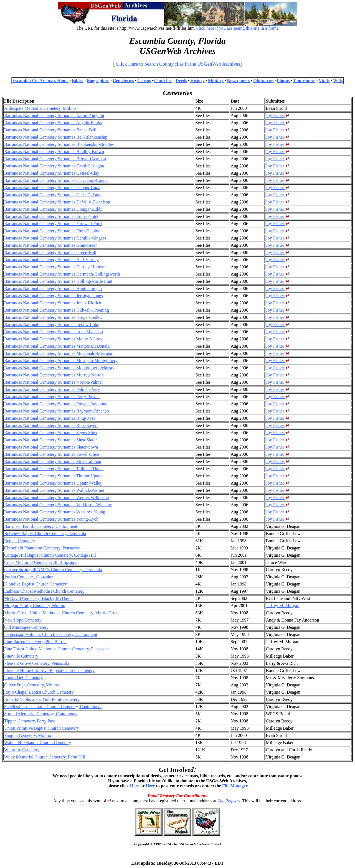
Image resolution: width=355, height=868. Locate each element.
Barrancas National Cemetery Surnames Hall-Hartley (51, 260)
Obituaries (263, 81)
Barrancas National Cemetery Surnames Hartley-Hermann (56, 267)
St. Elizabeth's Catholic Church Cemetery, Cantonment (53, 707)
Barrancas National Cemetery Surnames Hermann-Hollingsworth (62, 274)
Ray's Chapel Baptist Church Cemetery (39, 692)
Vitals (324, 81)
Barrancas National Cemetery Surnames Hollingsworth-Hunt (58, 281)
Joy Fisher (278, 115)
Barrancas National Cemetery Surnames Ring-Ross (50, 418)
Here (135, 786)
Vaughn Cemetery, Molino (28, 735)
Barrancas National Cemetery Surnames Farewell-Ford (53, 224)
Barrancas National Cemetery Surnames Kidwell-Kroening (57, 310)
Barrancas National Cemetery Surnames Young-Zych (51, 519)
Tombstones (304, 81)
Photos (283, 81)
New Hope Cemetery (23, 620)
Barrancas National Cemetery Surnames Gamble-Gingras (55, 238)
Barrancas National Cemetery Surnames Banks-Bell (50, 130)
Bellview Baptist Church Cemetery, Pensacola (45, 534)
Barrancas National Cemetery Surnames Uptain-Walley (53, 483)
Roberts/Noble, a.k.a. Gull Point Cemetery (42, 699)
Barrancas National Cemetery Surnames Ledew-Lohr (51, 324)
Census (144, 81)
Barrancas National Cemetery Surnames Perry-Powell (52, 397)
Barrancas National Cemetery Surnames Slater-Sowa (51, 447)
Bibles (78, 81)
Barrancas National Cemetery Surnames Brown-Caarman (55, 159)
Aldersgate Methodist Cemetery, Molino (40, 108)
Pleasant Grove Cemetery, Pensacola (37, 663)
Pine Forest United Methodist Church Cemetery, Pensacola (56, 649)
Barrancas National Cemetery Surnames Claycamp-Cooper (57, 180)
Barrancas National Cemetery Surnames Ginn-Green (51, 245)
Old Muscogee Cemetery (26, 627)
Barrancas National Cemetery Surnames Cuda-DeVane (53, 195)
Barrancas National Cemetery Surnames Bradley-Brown (54, 152)
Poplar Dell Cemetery (24, 678)
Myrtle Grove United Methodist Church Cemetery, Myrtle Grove (62, 613)
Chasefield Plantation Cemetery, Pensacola (42, 548)
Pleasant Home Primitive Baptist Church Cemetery (50, 670)
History (197, 81)
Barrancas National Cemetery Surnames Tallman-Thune (54, 469)
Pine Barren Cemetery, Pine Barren (35, 642)
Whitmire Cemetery (22, 750)
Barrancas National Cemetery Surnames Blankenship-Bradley (59, 144)
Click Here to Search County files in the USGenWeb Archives (177, 64)
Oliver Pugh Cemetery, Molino (32, 685)
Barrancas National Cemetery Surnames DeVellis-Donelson (57, 202)
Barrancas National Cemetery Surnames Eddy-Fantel (51, 216)
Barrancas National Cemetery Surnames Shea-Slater (50, 440)
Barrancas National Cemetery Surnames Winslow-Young (55, 512)
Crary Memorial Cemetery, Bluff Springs (41, 562)
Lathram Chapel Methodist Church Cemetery (44, 591)
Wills (338, 81)
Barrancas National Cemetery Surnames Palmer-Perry (52, 389)
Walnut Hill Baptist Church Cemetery (38, 743)
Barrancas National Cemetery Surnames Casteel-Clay (52, 173)
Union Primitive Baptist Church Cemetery (42, 728)
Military (216, 81)
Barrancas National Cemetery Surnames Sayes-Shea (50, 433)
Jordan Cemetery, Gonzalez (29, 577)
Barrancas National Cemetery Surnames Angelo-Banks (53, 123)
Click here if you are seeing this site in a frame (237, 28)
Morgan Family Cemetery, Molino (35, 606)
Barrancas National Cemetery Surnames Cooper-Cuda (52, 188)
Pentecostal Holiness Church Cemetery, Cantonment (51, 634)
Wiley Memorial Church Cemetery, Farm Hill (45, 757)
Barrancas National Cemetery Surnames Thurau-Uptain (53, 476)
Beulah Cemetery (20, 541)
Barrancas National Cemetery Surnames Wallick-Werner (54, 490)
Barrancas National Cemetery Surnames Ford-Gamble (52, 231)
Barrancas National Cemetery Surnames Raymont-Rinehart (57, 411)
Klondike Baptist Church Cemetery (35, 584)
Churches (163, 81)
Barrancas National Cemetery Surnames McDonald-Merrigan (59, 353)
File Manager (235, 786)
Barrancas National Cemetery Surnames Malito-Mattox (53, 339)
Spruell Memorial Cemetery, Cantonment (41, 714)
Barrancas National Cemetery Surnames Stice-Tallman (53, 461)
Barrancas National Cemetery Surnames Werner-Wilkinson (57, 497)
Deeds (181, 81)
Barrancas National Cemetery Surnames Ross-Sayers (51, 425)
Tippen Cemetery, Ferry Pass (30, 721)
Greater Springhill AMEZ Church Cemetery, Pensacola (53, 570)
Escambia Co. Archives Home (40, 81)
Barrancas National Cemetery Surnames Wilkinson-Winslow (58, 505)
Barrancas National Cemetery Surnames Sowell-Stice (52, 454)
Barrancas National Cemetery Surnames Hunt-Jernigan (53, 288)
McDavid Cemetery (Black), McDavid (38, 598)
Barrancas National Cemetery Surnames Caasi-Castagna (54, 166)
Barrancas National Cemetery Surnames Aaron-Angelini (54, 115)
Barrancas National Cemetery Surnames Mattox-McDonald (57, 346)
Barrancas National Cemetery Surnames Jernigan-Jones (53, 296)
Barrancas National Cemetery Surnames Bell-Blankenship (56, 137)
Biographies (98, 81)
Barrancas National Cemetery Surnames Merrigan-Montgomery (61, 361)
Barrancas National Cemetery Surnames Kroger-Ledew (53, 317)
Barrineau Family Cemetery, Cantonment (41, 526)
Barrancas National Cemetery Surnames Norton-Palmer (54, 382)
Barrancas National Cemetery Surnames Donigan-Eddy (53, 209)
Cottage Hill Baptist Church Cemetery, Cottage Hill (50, 555)
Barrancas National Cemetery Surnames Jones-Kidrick (53, 303)
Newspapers (239, 81)
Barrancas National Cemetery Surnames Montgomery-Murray (59, 368)
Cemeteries (123, 81)
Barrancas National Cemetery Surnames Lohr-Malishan (54, 332)
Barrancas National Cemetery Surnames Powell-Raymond (56, 404)
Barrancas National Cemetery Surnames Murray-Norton (54, 375)
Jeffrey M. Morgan (283, 606)
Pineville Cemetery (21, 656)
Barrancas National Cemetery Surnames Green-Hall (50, 252)
